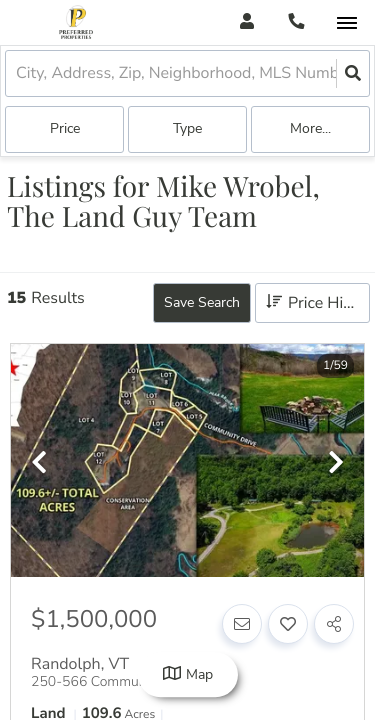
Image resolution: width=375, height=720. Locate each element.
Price (65, 128)
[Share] (334, 624)
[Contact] (242, 624)
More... (310, 128)
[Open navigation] (346, 23)
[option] (187, 461)
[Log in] (246, 22)
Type (187, 128)
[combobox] (18, 73)
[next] (336, 463)
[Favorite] (288, 624)
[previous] (39, 463)
